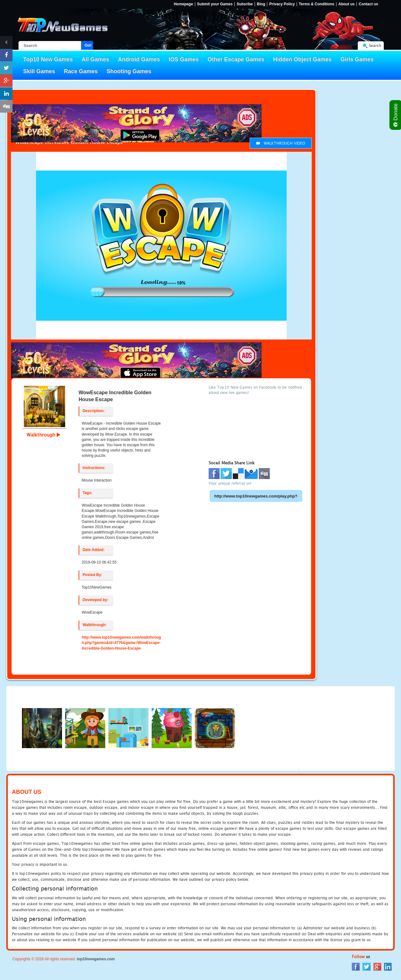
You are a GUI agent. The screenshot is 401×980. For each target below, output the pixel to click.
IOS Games (184, 59)
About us (346, 4)
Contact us (368, 4)
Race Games (81, 71)
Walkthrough (44, 435)
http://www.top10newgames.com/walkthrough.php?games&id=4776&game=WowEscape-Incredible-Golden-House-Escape (121, 643)
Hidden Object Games (302, 59)
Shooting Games (129, 71)
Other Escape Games (236, 59)
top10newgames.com (96, 959)
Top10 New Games (48, 59)
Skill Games (39, 71)
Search (375, 46)
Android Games (139, 59)
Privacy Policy (282, 4)
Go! (88, 45)
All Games (96, 59)
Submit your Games (215, 4)
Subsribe (245, 4)
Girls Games (357, 59)
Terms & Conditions (317, 4)
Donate (396, 115)
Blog (261, 4)
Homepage (183, 4)
